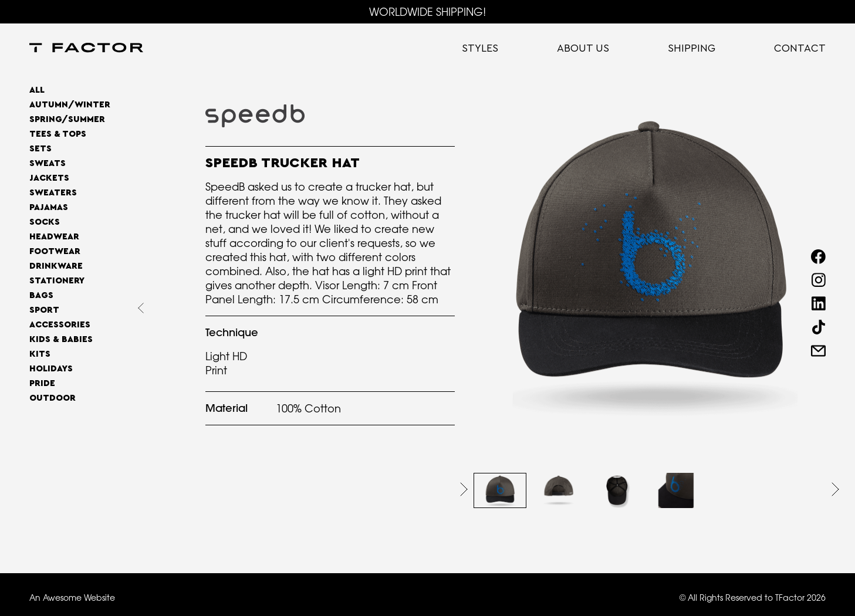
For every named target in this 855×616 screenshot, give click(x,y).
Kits (40, 354)
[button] (464, 489)
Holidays (51, 369)
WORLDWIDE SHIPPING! (427, 12)
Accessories (60, 325)
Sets (40, 149)
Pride (42, 383)
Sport (44, 310)
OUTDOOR (53, 398)
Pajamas (49, 207)
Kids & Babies (61, 339)
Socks (45, 222)
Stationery (57, 281)
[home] (86, 49)
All (37, 90)
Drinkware (56, 266)
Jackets (49, 178)
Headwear (54, 237)
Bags (41, 295)
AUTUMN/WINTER (70, 105)
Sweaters (53, 193)
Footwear (55, 251)
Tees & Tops (58, 134)
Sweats (48, 163)
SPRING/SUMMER (67, 119)
